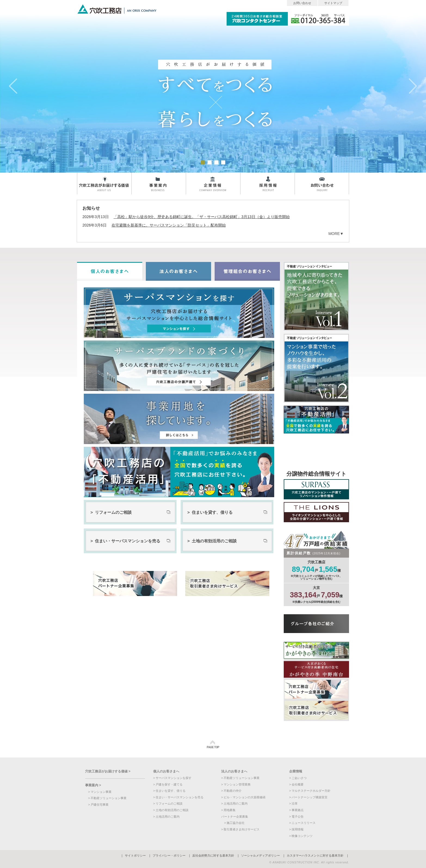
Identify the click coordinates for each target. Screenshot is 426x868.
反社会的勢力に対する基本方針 (213, 855)
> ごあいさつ (298, 778)
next (413, 86)
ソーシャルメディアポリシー (260, 855)
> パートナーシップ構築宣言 (308, 797)
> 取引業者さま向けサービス (240, 829)
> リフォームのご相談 (111, 512)
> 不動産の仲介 (231, 791)
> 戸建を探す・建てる (168, 784)
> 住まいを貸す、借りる (210, 512)
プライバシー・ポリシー (169, 855)
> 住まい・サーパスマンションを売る (125, 541)
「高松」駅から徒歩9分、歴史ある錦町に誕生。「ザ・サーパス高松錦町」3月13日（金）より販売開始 (201, 217)
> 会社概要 (296, 784)
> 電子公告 (296, 817)
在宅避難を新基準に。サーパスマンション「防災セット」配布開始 (169, 225)
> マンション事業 (100, 792)
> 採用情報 (296, 829)
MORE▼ (336, 234)
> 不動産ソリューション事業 (107, 798)
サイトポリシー (135, 855)
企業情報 (213, 184)
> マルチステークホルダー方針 (310, 791)
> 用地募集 (228, 810)
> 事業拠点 (296, 810)
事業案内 (159, 184)
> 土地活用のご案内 (166, 817)
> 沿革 (293, 803)
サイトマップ (333, 3)
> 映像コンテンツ (301, 836)
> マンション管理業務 (236, 784)
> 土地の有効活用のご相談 (212, 541)
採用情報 (267, 184)
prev (13, 86)
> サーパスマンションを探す (172, 778)
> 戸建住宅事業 (98, 805)
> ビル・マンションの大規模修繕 (243, 797)
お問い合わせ (302, 3)
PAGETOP (213, 745)
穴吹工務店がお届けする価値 (104, 184)
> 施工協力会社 (234, 823)
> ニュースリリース (302, 823)
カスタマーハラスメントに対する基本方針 (315, 855)
